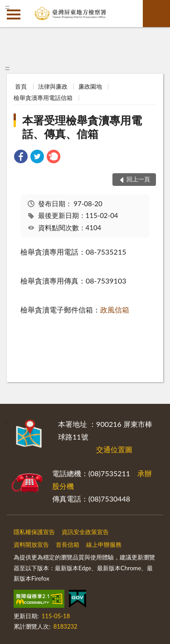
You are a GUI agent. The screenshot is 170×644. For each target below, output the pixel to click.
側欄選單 (14, 14)
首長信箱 (68, 545)
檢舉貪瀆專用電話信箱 (43, 98)
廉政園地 (90, 86)
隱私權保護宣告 (34, 532)
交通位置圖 (114, 449)
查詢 (156, 14)
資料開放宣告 (31, 545)
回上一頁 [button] (138, 179)
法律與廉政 (53, 86)
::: (7, 7)
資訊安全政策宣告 (85, 532)
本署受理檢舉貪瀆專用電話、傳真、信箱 (82, 127)
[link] (21, 158)
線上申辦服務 (104, 545)
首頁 (21, 86)
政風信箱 (115, 310)
